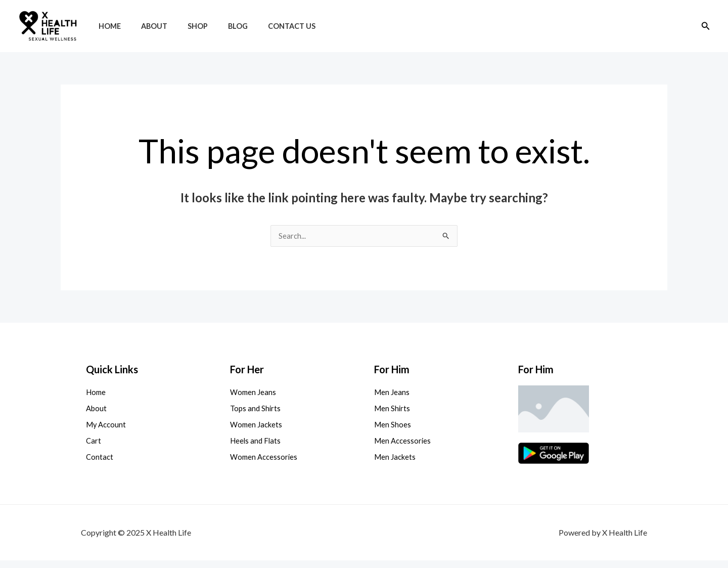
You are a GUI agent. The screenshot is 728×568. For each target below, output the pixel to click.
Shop (184, 26)
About (146, 26)
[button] (706, 26)
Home (107, 26)
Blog (218, 26)
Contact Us (266, 26)
